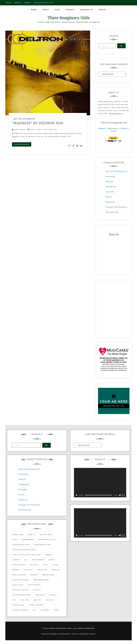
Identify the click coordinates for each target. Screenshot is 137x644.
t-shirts (124, 128)
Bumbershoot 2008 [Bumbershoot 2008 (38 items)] (21, 545)
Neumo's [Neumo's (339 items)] (34, 575)
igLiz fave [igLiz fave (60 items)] (28, 570)
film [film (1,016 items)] (45, 565)
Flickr (109, 197)
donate (102, 128)
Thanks (27, 3)
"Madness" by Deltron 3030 (38, 123)
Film (57, 10)
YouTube (110, 192)
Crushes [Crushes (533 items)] (16, 560)
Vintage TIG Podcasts (116, 207)
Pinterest (110, 202)
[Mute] (120, 495)
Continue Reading (22, 144)
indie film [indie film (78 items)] (42, 570)
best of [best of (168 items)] (32, 535)
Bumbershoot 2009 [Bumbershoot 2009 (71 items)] (43, 545)
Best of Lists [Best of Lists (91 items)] (46, 535)
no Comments (50, 129)
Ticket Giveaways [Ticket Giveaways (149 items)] (20, 610)
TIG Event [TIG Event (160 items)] (45, 610)
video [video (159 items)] (56, 610)
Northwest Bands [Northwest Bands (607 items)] (21, 580)
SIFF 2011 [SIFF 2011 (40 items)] (37, 600)
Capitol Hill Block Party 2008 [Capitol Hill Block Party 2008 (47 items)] (26, 555)
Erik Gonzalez (20, 129)
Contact (70, 10)
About (9, 3)
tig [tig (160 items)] (34, 610)
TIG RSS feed (112, 212)
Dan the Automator (24, 119)
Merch (102, 10)
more (114, 131)
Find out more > (117, 114)
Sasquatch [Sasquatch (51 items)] (40, 595)
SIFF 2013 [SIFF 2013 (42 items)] (50, 600)
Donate (18, 3)
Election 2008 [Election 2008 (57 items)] (19, 565)
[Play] (77, 495)
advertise (113, 128)
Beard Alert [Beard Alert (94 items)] (18, 535)
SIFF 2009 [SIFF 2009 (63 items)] (25, 600)
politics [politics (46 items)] (37, 590)
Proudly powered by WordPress (56, 634)
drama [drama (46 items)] (52, 560)
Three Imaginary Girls (68, 18)
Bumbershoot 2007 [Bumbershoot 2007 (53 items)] (47, 540)
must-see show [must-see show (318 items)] (19, 575)
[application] (100, 483)
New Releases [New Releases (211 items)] (49, 575)
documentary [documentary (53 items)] (38, 560)
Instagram (111, 187)
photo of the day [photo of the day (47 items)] (20, 590)
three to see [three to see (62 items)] (18, 605)
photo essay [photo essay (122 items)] (18, 585)
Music (46, 10)
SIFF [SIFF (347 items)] (14, 600)
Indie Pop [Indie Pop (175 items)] (56, 570)
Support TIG (87, 10)
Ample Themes (89, 634)
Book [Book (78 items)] (15, 540)
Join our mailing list (43, 3)
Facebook (110, 176)
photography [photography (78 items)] (34, 585)
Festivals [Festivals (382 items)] (34, 565)
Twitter (109, 182)
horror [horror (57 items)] (16, 570)
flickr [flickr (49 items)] (55, 565)
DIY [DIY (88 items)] (26, 560)
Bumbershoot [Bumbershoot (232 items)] (28, 540)
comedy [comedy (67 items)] (48, 555)
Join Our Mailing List (116, 171)
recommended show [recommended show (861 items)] (22, 595)
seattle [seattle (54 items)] (53, 595)
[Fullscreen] (123, 495)
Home (34, 10)
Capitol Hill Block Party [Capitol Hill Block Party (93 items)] (24, 550)
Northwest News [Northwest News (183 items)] (41, 580)
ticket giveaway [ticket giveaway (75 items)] (36, 605)
